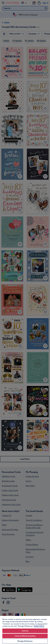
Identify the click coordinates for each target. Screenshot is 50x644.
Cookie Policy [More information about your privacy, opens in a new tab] (39, 626)
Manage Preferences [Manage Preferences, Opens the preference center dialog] (25, 641)
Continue (25, 631)
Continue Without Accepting (25, 636)
